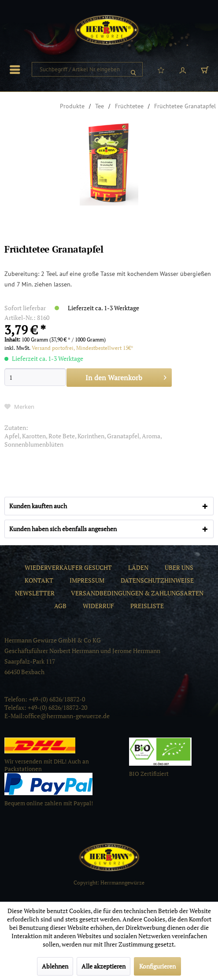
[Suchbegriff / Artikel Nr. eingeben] (87, 69)
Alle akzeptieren (103, 966)
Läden (138, 567)
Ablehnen (55, 966)
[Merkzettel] (161, 70)
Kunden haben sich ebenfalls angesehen (63, 529)
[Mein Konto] (183, 70)
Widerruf (98, 606)
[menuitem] (17, 70)
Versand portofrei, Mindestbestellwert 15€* (83, 348)
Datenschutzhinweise (157, 580)
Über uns (179, 567)
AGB (60, 606)
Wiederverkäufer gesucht (68, 567)
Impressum (87, 580)
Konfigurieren (157, 966)
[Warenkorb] (205, 70)
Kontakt (39, 580)
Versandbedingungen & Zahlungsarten (137, 593)
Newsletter (35, 593)
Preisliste (147, 606)
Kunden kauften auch (38, 506)
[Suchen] (133, 69)
